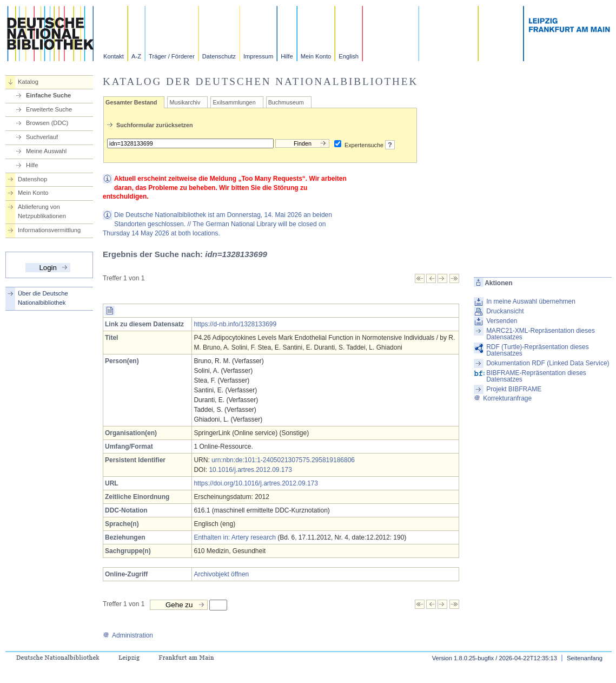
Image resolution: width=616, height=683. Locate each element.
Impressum (258, 56)
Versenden (502, 321)
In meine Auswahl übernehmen (531, 301)
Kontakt (114, 56)
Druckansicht (505, 311)
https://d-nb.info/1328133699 (235, 324)
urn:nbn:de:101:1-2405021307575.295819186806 (283, 460)
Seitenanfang (585, 658)
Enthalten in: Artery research (234, 537)
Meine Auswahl (46, 151)
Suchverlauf (42, 137)
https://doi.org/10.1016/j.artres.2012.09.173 (256, 483)
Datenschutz (219, 56)
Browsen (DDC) (47, 123)
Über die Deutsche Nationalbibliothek (43, 298)
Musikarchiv (185, 102)
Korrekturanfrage (503, 398)
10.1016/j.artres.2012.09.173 (250, 470)
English (349, 56)
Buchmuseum (286, 102)
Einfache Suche (48, 95)
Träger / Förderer (172, 56)
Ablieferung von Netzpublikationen (42, 211)
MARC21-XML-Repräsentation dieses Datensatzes (541, 334)
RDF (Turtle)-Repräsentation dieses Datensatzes (538, 350)
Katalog (28, 82)
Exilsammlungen (234, 102)
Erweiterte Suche (49, 109)
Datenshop (32, 179)
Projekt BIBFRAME (514, 389)
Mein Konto (316, 56)
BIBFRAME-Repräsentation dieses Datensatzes (536, 376)
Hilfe (287, 56)
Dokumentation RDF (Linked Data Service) (548, 363)
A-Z (136, 56)
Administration (128, 635)
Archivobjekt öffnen (221, 574)
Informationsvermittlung (49, 230)
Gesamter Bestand (131, 102)
